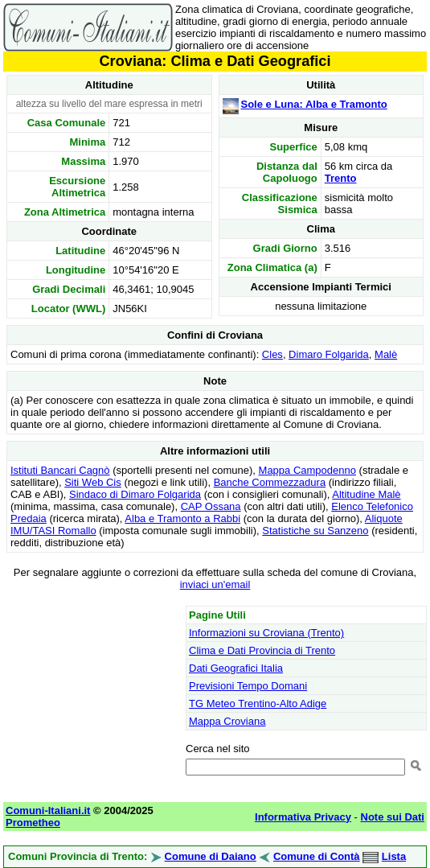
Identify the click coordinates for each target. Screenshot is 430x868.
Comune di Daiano (211, 856)
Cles (272, 354)
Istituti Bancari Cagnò (60, 470)
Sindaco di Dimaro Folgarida (135, 494)
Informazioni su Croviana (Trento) (266, 633)
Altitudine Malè (366, 494)
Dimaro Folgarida (329, 354)
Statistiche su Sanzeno (315, 531)
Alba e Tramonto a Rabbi (182, 518)
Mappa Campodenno (307, 470)
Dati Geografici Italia (236, 668)
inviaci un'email (215, 584)
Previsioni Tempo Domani (248, 686)
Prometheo (33, 823)
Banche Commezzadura (270, 482)
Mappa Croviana (227, 721)
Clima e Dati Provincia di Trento (262, 650)
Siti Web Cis (93, 482)
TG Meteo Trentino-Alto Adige (258, 703)
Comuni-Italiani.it (48, 810)
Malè (386, 354)
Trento (341, 178)
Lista (394, 856)
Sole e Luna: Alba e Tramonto (314, 104)
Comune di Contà (317, 856)
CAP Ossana (211, 506)
